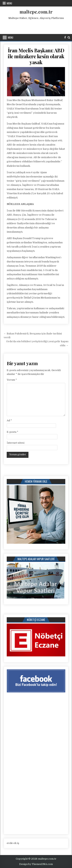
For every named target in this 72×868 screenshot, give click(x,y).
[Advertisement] (36, 26)
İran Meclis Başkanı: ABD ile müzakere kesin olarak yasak (36, 56)
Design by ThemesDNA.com (36, 864)
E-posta (12, 432)
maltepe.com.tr (36, 12)
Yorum (12, 380)
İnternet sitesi (16, 443)
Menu (9, 3)
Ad (9, 420)
